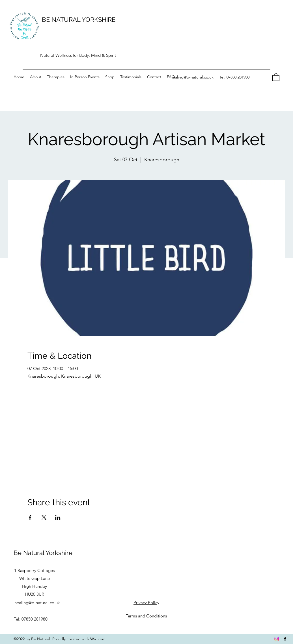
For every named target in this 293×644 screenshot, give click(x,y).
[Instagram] (277, 639)
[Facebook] (285, 639)
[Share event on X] (44, 517)
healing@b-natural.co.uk (192, 77)
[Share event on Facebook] (30, 517)
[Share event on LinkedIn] (58, 517)
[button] (276, 77)
